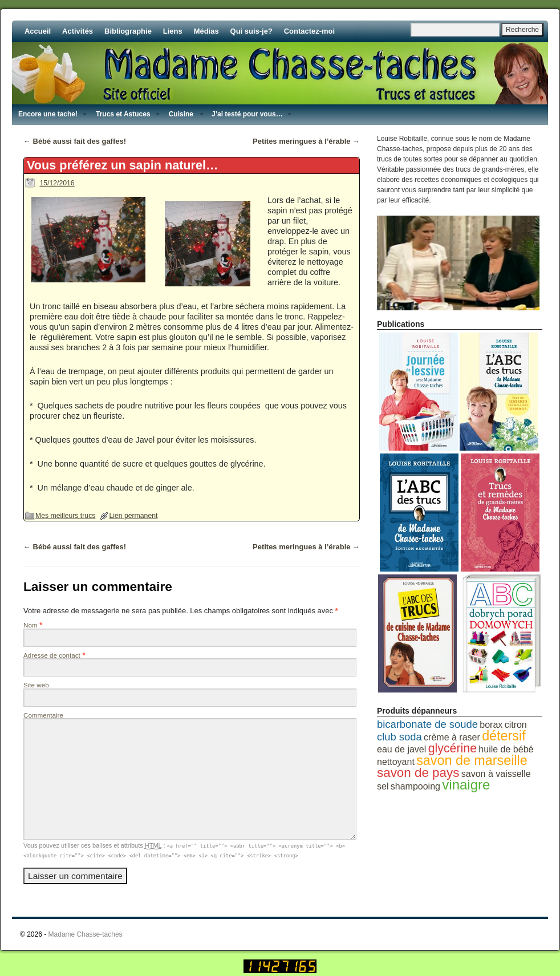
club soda (399, 737)
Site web (36, 685)
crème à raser (452, 737)
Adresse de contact (52, 655)
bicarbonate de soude (427, 724)
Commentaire (43, 715)
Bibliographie (128, 31)
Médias (206, 31)
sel (383, 786)
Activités (78, 31)
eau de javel (401, 749)
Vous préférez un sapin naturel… (123, 165)
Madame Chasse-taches (86, 934)
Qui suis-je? (251, 31)
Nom (31, 625)
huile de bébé (506, 749)
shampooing (415, 786)
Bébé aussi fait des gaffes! (75, 141)
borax (491, 725)
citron (516, 725)
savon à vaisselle (496, 774)
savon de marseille (472, 760)
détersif (504, 736)
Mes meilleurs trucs (65, 516)
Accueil (38, 31)
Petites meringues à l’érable (306, 141)
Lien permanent (133, 516)
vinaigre (466, 785)
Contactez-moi (309, 31)
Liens (173, 31)
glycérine (453, 748)
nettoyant (396, 762)
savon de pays (418, 773)
